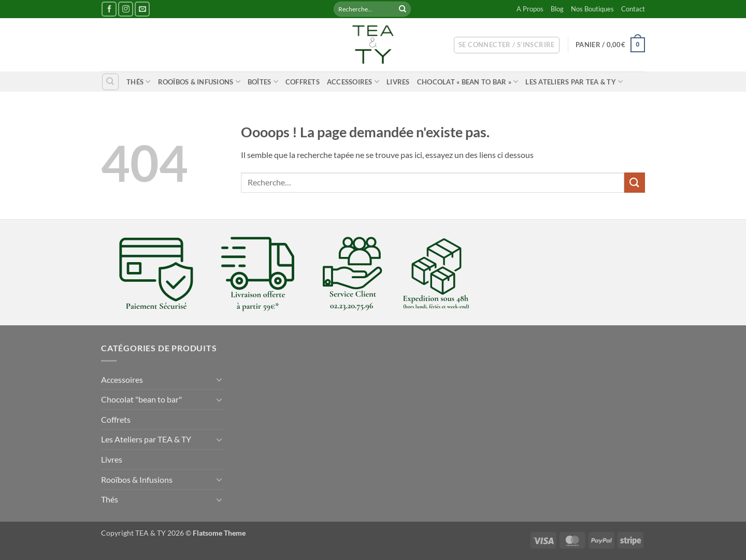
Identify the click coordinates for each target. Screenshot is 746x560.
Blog (557, 9)
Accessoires (353, 82)
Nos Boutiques (592, 9)
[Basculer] (219, 379)
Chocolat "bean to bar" (141, 399)
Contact (633, 9)
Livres (398, 82)
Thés (138, 82)
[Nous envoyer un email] (142, 9)
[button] (507, 45)
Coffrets (303, 82)
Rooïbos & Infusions (199, 82)
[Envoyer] (403, 9)
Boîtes (263, 82)
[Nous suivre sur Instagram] (126, 9)
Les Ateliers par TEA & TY (574, 82)
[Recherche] (110, 82)
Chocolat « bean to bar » (468, 82)
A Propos (530, 9)
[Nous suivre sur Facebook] (109, 9)
